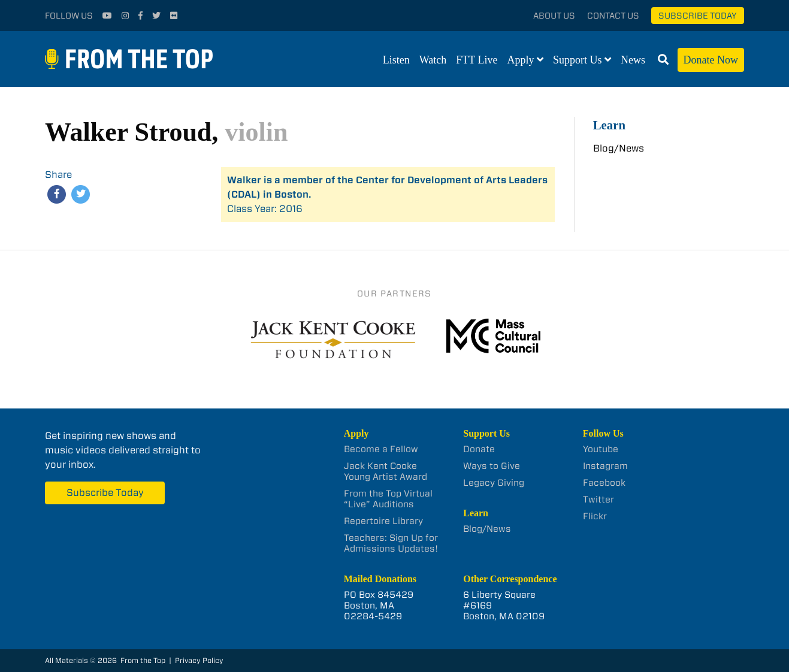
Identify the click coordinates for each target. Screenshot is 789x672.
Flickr (595, 516)
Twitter (598, 500)
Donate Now (711, 60)
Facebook (604, 483)
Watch (433, 60)
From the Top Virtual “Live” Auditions (388, 499)
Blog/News (619, 148)
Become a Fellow (381, 449)
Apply (521, 60)
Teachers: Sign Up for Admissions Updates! (391, 543)
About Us (554, 16)
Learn (609, 125)
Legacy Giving (494, 483)
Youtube (601, 449)
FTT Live (477, 60)
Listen (396, 60)
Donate (479, 449)
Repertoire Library (383, 521)
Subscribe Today (698, 16)
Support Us (578, 60)
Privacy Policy (199, 660)
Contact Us (613, 16)
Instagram (605, 466)
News (633, 60)
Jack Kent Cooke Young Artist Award (386, 471)
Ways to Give (492, 466)
